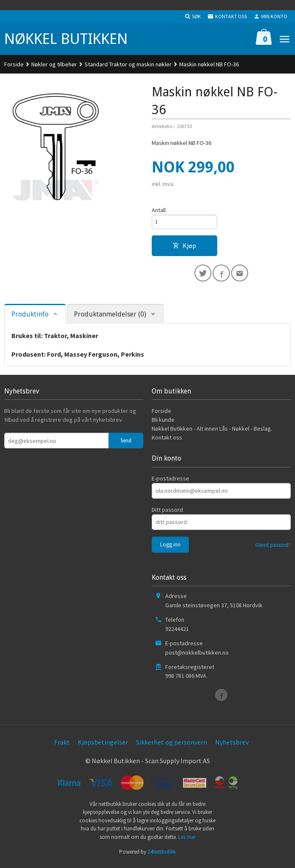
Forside (14, 64)
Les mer (187, 840)
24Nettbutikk (162, 855)
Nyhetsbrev (232, 745)
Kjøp (184, 247)
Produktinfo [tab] (30, 318)
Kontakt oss (167, 441)
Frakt (62, 745)
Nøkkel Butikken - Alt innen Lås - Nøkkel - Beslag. (212, 432)
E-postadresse (171, 482)
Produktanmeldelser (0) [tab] (110, 318)
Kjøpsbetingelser (103, 745)
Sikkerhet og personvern (172, 745)
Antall (159, 210)
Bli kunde (163, 423)
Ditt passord (167, 513)
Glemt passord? (273, 548)
